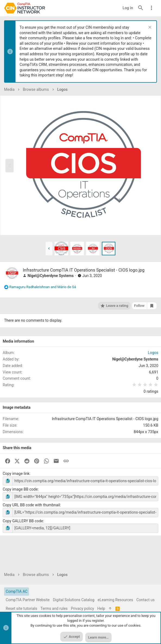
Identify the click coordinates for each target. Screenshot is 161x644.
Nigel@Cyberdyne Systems (50, 276)
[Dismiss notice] (149, 28)
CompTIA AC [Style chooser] (17, 591)
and (43, 287)
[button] (49, 249)
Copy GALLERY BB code (23, 521)
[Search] (141, 8)
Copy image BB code (20, 489)
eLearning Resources (116, 600)
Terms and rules (54, 608)
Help (101, 608)
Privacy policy (82, 608)
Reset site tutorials (21, 608)
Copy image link (16, 474)
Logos (153, 353)
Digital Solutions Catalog (74, 600)
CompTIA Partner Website (28, 600)
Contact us (145, 600)
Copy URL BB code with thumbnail (31, 505)
